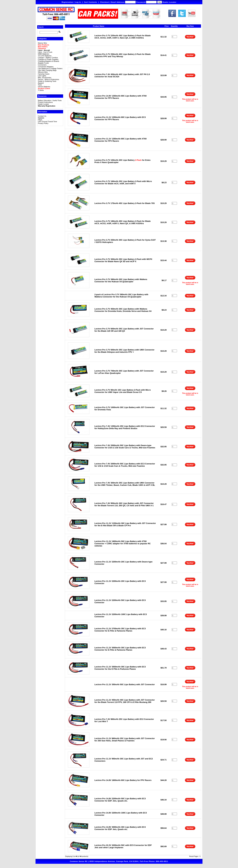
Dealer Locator (169, 2)
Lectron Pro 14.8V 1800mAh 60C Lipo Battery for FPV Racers (123, 780)
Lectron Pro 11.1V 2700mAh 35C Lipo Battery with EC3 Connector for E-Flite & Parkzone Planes (120, 630)
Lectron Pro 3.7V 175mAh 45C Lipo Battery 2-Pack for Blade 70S (125, 203)
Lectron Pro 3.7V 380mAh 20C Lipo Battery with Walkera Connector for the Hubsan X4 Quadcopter (121, 280)
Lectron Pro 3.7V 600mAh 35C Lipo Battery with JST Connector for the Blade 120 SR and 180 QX (124, 330)
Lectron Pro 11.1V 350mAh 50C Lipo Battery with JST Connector (125, 684)
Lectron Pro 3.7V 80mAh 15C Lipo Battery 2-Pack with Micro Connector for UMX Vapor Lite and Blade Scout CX (123, 391)
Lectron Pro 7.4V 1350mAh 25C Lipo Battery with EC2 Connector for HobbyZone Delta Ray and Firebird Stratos (125, 427)
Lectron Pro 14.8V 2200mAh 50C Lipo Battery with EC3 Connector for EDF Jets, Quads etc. (120, 800)
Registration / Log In (71, 2)
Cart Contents (91, 2)
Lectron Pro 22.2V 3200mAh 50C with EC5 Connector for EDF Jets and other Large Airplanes (123, 846)
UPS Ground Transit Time (47, 122)
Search (41, 27)
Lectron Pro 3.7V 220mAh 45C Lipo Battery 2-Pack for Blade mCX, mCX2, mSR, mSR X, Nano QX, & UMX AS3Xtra (122, 37)
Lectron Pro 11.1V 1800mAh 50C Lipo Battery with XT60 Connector (122, 544)
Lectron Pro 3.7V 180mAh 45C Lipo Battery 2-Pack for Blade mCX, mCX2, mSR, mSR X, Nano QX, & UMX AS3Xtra (122, 222)
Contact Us (42, 116)
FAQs (40, 120)
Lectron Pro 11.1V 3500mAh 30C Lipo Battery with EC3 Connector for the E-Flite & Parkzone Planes (120, 668)
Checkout (105, 2)
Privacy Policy (43, 123)
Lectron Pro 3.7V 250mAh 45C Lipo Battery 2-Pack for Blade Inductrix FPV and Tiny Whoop (122, 55)
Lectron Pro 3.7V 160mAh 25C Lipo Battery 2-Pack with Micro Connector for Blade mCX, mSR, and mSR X (123, 182)
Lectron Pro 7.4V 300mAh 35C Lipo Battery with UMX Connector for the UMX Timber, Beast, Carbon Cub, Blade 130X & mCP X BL (125, 484)
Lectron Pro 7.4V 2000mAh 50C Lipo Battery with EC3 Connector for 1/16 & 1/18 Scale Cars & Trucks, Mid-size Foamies (125, 465)
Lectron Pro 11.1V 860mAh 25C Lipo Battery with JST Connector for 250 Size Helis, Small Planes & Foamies (125, 740)
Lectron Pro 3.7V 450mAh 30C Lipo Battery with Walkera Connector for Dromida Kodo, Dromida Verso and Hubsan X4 (123, 310)
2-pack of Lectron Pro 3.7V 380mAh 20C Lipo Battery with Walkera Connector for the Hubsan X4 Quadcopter (121, 296)
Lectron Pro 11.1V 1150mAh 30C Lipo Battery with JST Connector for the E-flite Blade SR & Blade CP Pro (125, 524)
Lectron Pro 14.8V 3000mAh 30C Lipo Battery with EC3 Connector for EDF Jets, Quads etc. (120, 828)
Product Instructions (45, 102)
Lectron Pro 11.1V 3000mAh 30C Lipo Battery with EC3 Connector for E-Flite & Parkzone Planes (120, 649)
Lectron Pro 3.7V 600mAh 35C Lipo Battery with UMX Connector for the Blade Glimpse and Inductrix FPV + (124, 351)
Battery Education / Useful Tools (50, 100)
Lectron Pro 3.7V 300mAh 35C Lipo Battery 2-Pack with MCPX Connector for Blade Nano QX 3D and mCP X (123, 260)
